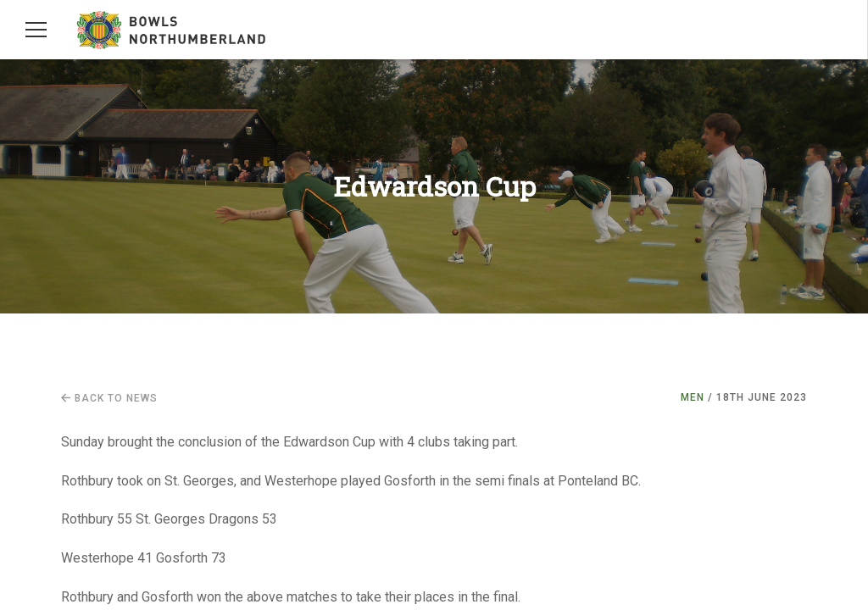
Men (693, 397)
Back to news (109, 398)
